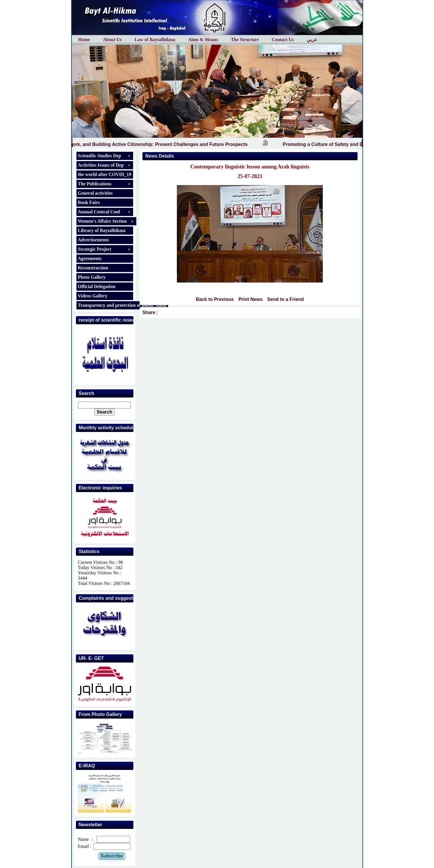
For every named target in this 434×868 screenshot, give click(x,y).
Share (149, 312)
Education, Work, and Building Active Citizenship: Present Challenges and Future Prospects (151, 144)
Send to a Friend (286, 299)
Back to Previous (215, 299)
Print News (251, 299)
